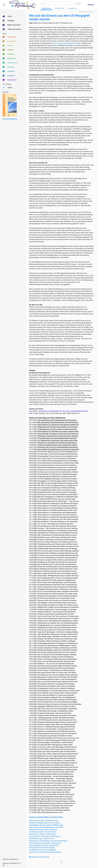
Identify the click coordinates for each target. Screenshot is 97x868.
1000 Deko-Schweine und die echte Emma (43, 830)
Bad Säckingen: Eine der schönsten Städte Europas (46, 825)
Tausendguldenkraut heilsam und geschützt (44, 845)
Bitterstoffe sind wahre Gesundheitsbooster (44, 821)
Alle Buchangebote (10, 119)
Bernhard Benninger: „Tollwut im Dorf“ (42, 839)
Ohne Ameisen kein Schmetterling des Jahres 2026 (46, 827)
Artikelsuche (59, 8)
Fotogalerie (72, 8)
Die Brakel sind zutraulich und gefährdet (42, 850)
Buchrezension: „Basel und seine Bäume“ (43, 834)
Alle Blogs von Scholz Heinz (39, 857)
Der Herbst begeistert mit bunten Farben (43, 832)
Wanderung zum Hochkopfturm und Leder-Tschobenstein (48, 841)
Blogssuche (47, 8)
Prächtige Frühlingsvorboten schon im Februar (45, 823)
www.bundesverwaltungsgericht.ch (65, 43)
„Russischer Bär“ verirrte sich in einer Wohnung (45, 836)
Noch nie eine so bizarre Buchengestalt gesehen (45, 852)
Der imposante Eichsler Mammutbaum (42, 848)
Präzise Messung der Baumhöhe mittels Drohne (45, 843)
